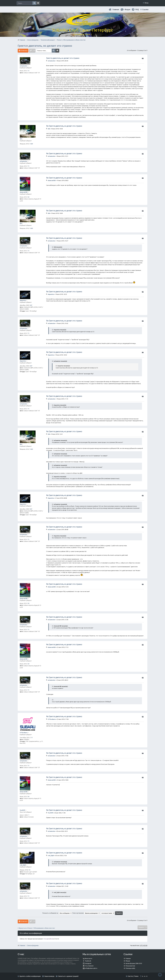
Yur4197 (22, 810)
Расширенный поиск (38, 3)
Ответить (24, 50)
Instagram (88, 963)
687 (31, 305)
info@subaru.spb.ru (91, 968)
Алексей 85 (24, 192)
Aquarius (23, 300)
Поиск (34, 3)
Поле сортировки (86, 913)
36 (30, 870)
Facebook (88, 961)
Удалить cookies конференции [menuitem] (30, 976)
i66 (21, 139)
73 (29, 71)
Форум (128, 961)
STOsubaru (24, 733)
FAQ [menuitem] (137, 9)
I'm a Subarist (89, 966)
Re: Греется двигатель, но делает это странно (64, 126)
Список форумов (33, 946)
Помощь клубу (130, 968)
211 (32, 737)
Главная (116, 9)
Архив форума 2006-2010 (134, 963)
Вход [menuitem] (147, 3)
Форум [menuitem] (127, 9)
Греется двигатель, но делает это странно (45, 46)
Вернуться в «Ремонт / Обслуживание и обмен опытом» (37, 928)
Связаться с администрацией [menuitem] (68, 976)
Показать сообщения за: (57, 913)
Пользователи (130, 966)
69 (29, 197)
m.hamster (23, 66)
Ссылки (145, 9)
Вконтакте (89, 958)
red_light (23, 865)
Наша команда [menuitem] (49, 976)
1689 (31, 144)
